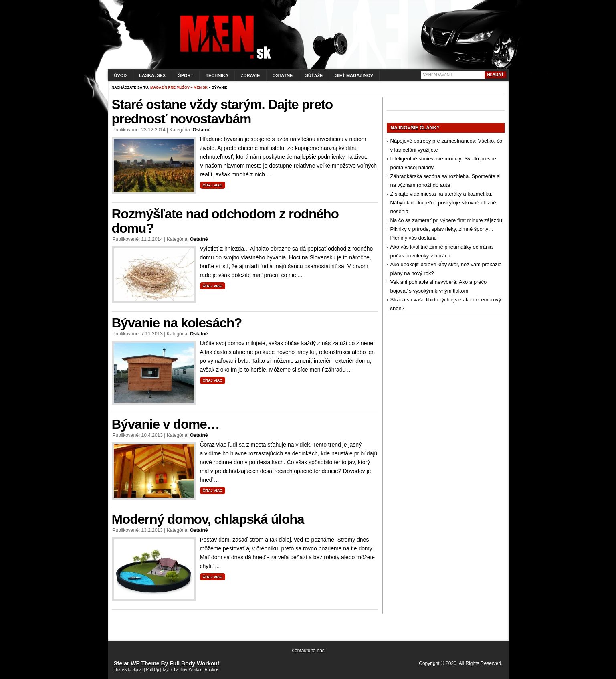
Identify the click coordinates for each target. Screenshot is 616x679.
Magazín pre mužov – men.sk (179, 87)
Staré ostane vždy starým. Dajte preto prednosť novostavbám (222, 112)
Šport (186, 75)
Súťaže (314, 75)
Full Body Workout (194, 663)
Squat (137, 670)
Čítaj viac (213, 185)
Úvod (121, 75)
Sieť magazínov (354, 75)
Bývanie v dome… (166, 424)
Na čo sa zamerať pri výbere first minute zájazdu (446, 220)
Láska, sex (152, 75)
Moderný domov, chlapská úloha (208, 519)
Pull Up (153, 670)
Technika (217, 75)
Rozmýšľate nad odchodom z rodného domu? (225, 221)
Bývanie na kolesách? (177, 323)
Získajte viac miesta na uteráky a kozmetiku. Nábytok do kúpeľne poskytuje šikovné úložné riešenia (443, 203)
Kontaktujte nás (308, 651)
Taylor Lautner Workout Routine (190, 670)
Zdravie (250, 75)
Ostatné (283, 75)
